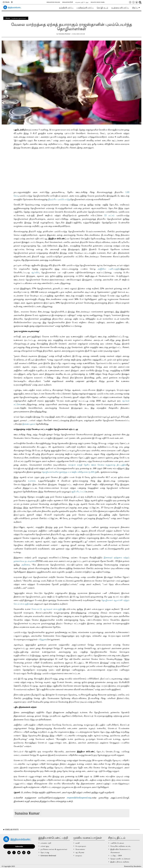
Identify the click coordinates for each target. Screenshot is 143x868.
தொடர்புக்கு (45, 852)
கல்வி (77, 843)
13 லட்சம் (110, 215)
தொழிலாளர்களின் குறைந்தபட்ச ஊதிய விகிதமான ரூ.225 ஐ (69, 472)
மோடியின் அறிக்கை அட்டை (121, 846)
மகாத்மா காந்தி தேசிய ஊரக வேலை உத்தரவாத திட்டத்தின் (97, 465)
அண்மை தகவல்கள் (19, 18)
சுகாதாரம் (79, 856)
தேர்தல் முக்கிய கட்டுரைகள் (120, 859)
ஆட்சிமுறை (80, 852)
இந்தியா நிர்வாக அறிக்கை (120, 862)
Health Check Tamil (98, 2)
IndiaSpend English (53, 2)
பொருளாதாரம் (81, 846)
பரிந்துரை (42, 639)
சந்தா (87, 2)
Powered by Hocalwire (133, 866)
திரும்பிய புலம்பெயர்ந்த (59, 199)
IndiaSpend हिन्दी (68, 2)
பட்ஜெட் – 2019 (116, 856)
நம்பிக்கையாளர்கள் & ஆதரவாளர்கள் (54, 849)
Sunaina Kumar (27, 813)
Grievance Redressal (48, 856)
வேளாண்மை (80, 849)
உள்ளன (32, 481)
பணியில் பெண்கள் (117, 843)
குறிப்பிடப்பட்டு (79, 491)
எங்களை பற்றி (79, 2)
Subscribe (19, 846)
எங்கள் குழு (45, 846)
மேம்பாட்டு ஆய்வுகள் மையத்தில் (47, 609)
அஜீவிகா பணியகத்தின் (109, 269)
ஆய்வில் (35, 272)
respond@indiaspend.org (79, 798)
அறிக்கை (26, 565)
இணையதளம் (29, 424)
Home (8, 18)
